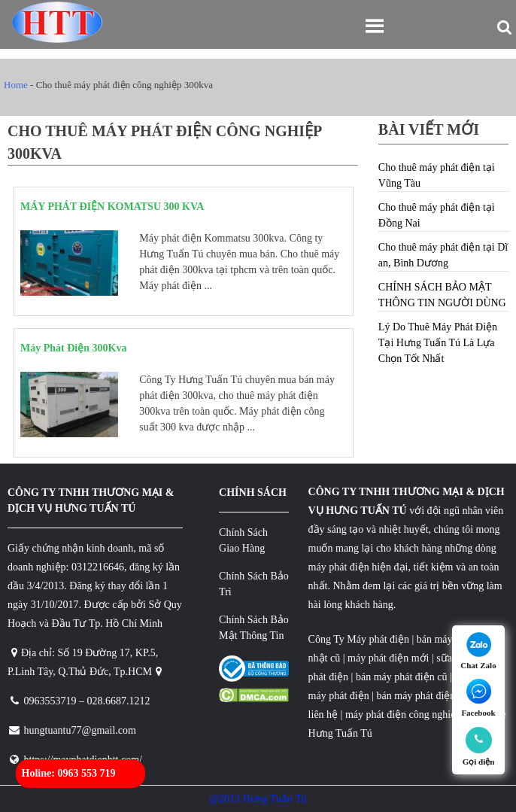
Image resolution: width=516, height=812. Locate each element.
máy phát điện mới (387, 658)
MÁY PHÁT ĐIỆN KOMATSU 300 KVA (112, 207)
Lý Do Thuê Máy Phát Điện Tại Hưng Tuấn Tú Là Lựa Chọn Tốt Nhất (438, 343)
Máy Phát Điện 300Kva (73, 348)
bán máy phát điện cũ (402, 677)
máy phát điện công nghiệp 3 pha (416, 715)
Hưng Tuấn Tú (340, 733)
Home (16, 85)
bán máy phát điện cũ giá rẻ (435, 696)
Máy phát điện (378, 639)
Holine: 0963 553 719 (69, 773)
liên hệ (323, 715)
